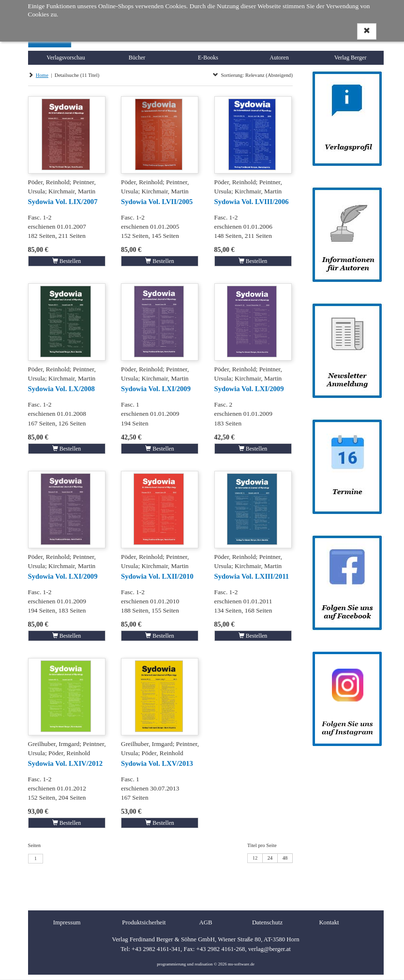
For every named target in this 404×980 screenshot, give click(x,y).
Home (42, 75)
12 (255, 858)
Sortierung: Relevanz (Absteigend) (253, 75)
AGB (205, 922)
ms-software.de (241, 964)
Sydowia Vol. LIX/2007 (63, 202)
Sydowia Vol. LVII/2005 (157, 202)
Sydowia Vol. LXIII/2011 (252, 576)
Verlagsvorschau (66, 58)
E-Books (208, 58)
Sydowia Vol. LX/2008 (61, 389)
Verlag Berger (351, 58)
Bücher (137, 58)
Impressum (67, 922)
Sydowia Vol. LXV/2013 (157, 763)
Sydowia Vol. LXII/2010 (157, 576)
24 (270, 858)
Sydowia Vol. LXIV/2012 (66, 763)
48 (285, 858)
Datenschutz (267, 922)
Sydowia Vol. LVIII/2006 (252, 202)
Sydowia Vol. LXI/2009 (156, 389)
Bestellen (67, 261)
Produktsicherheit (144, 922)
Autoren (279, 58)
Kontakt (329, 922)
